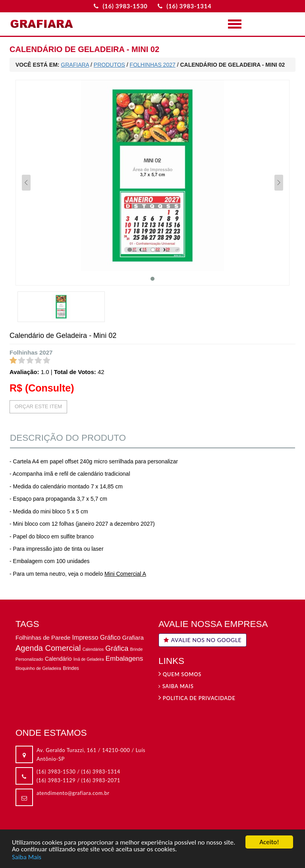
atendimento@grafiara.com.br (73, 793)
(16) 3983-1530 (56, 772)
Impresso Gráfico (97, 637)
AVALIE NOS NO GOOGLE (203, 640)
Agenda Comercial (48, 648)
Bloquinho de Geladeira (38, 668)
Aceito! (269, 842)
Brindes (71, 668)
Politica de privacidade (197, 698)
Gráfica (117, 648)
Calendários (93, 649)
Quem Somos (180, 674)
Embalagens (125, 659)
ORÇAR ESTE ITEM (38, 406)
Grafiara (133, 637)
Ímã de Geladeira (89, 659)
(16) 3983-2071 (101, 780)
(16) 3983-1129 (56, 780)
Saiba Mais (27, 857)
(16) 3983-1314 (101, 772)
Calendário (58, 659)
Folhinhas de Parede (43, 637)
